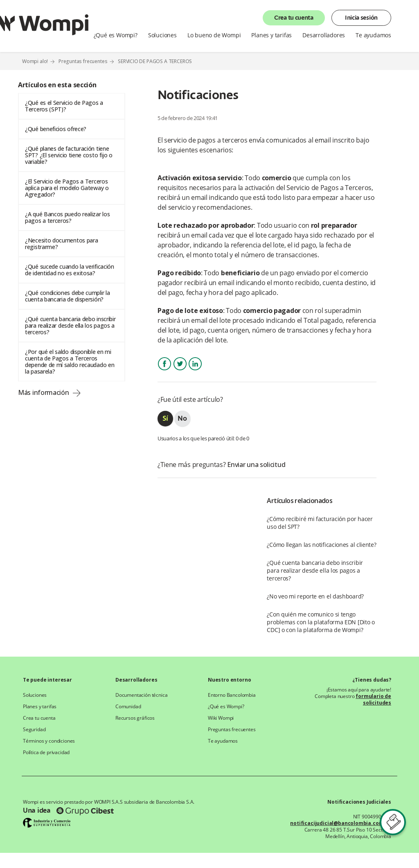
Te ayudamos (373, 35)
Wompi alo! (35, 61)
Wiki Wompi (221, 718)
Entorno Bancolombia (232, 695)
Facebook (164, 371)
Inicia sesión (361, 18)
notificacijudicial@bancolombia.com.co (341, 823)
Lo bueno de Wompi (214, 35)
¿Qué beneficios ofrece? (56, 129)
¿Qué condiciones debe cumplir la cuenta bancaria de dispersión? (67, 296)
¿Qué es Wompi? (116, 35)
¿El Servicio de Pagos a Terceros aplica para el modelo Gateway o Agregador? (67, 188)
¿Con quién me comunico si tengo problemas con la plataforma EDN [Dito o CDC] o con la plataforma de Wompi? (321, 622)
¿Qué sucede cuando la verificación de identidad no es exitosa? (70, 270)
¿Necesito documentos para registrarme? (62, 244)
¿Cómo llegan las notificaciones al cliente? (321, 545)
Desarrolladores (324, 35)
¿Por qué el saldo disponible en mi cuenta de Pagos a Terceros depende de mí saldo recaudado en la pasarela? (70, 361)
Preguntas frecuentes (83, 61)
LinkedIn (195, 371)
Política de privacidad (46, 752)
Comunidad (128, 707)
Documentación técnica (141, 695)
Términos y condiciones (49, 741)
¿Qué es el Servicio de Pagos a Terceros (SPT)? (64, 106)
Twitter (180, 371)
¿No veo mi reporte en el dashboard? (315, 596)
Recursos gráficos (135, 718)
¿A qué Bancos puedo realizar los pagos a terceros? (67, 217)
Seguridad (34, 730)
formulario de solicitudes (373, 699)
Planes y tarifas (271, 35)
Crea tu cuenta (294, 18)
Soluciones (162, 35)
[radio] (165, 419)
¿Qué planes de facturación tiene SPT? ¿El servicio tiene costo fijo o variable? (69, 155)
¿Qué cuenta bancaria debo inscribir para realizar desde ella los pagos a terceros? (70, 325)
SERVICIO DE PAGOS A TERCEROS (155, 61)
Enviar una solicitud (256, 465)
